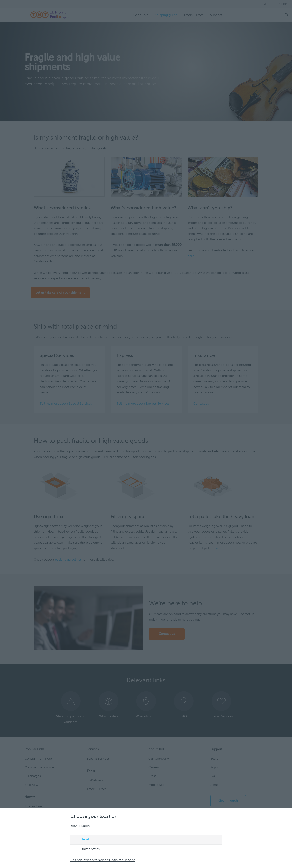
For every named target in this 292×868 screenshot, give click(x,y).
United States (86, 849)
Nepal (81, 840)
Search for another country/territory (103, 860)
